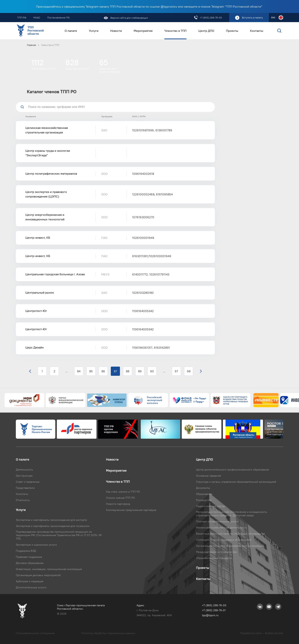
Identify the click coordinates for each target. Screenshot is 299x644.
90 (152, 371)
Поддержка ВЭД (26, 551)
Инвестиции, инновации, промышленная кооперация (49, 569)
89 (140, 371)
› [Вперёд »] (201, 371)
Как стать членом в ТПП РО (123, 492)
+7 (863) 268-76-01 (214, 610)
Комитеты (22, 494)
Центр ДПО (206, 31)
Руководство (204, 500)
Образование (204, 494)
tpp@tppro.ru (210, 615)
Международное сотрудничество (216, 552)
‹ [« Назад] (30, 371)
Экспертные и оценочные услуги (36, 545)
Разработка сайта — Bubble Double (262, 633)
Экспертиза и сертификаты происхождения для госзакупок (53, 526)
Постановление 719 (58, 18)
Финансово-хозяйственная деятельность (221, 528)
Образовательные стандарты (214, 558)
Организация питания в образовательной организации (230, 546)
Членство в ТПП (175, 31)
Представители (25, 488)
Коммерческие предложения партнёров (131, 510)
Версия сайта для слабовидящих (129, 18)
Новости (116, 31)
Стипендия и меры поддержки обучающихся (224, 540)
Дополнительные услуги (31, 587)
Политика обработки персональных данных (108, 633)
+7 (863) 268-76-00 (211, 18)
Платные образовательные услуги (217, 521)
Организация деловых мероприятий (38, 575)
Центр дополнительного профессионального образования (232, 470)
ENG (273, 18)
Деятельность (24, 470)
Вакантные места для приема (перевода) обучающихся (230, 534)
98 (189, 371)
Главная (31, 45)
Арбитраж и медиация (30, 581)
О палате (71, 31)
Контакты (257, 31)
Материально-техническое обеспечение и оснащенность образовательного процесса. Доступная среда (231, 514)
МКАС (37, 18)
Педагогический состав (211, 506)
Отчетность (23, 500)
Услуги (94, 31)
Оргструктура (24, 476)
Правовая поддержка (29, 557)
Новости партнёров (118, 504)
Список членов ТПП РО (120, 498)
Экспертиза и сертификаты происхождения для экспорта (51, 520)
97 (176, 371)
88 (128, 371)
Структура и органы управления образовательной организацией (236, 482)
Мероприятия (143, 31)
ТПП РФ (22, 18)
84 (79, 371)
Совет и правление (28, 482)
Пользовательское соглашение (35, 633)
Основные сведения (209, 476)
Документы (203, 488)
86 (103, 371)
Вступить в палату (252, 18)
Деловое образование (30, 563)
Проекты (232, 31)
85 (91, 371)
